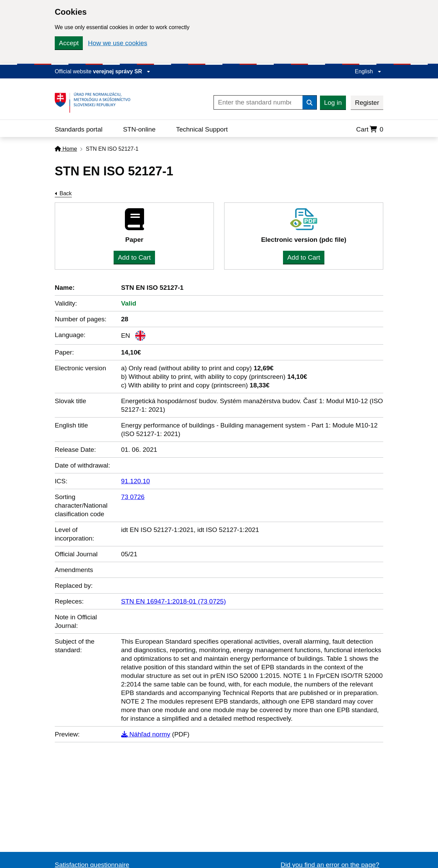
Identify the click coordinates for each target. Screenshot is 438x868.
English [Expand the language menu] (368, 71)
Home (66, 149)
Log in (333, 103)
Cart (370, 129)
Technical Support (202, 129)
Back (66, 193)
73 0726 (133, 497)
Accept (69, 43)
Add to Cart (134, 257)
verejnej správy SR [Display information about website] (122, 71)
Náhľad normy (146, 734)
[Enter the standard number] (258, 102)
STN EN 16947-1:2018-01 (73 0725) (173, 601)
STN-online (139, 129)
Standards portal (79, 129)
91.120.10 (136, 481)
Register (367, 103)
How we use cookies (118, 43)
